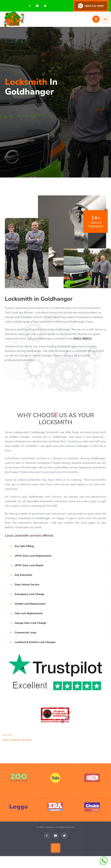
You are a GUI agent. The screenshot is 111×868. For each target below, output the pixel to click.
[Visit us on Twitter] (45, 6)
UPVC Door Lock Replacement (31, 556)
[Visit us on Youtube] (37, 6)
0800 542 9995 (94, 6)
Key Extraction (21, 575)
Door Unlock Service (25, 585)
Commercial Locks (23, 633)
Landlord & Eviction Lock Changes (33, 642)
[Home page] (30, 19)
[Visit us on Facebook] (30, 6)
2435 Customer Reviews (17, 740)
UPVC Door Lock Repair (27, 565)
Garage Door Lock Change (28, 623)
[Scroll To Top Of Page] (55, 854)
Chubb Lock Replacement (28, 604)
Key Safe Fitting (22, 546)
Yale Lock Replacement (26, 613)
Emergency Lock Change (27, 594)
